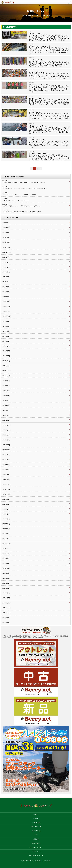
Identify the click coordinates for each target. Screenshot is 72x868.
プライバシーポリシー (36, 847)
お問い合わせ (36, 843)
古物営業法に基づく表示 (36, 855)
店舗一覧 (36, 814)
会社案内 (36, 818)
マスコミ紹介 (36, 831)
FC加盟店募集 (36, 823)
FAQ (36, 835)
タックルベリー (9, 2)
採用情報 (36, 839)
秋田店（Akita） (36, 11)
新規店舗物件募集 (36, 827)
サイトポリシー (36, 851)
